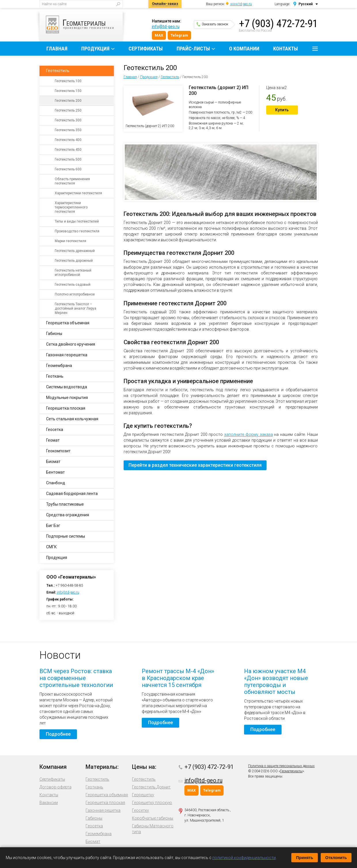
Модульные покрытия (67, 398)
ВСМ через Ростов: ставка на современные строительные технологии (76, 678)
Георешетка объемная (68, 323)
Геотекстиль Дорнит (151, 787)
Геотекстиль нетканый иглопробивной (73, 273)
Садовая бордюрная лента (72, 494)
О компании (244, 49)
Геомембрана (59, 366)
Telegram (179, 35)
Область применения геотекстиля (72, 181)
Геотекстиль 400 (68, 140)
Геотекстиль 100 (68, 81)
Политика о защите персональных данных (281, 766)
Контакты (286, 49)
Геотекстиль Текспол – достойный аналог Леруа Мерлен (75, 308)
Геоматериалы (291, 771)
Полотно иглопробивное (75, 294)
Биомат (53, 462)
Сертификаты (146, 49)
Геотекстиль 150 (68, 91)
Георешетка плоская (66, 408)
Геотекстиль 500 (68, 159)
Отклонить (336, 858)
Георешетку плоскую (152, 803)
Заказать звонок (212, 24)
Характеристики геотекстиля (78, 193)
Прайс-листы (193, 49)
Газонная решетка (103, 810)
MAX (159, 35)
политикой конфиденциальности (244, 858)
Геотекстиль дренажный (75, 251)
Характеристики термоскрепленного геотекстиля (71, 207)
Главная (57, 49)
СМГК (51, 547)
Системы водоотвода (67, 387)
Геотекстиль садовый (73, 285)
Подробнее (58, 734)
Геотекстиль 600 (68, 169)
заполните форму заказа (249, 434)
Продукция (95, 49)
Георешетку (143, 795)
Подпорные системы (66, 536)
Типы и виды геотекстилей (77, 221)
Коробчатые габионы (153, 818)
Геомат (53, 440)
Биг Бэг (53, 526)
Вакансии (49, 803)
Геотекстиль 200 (68, 101)
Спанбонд (56, 483)
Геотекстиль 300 (68, 120)
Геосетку (140, 810)
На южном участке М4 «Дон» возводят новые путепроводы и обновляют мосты (276, 681)
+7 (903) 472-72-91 (278, 24)
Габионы (54, 334)
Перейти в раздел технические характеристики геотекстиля (195, 465)
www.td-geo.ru (241, 4)
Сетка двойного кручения (71, 344)
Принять (304, 858)
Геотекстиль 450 (68, 150)
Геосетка (55, 430)
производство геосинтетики (84, 25)
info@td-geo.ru (166, 27)
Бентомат (55, 472)
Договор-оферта (55, 787)
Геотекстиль (170, 77)
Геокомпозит (58, 451)
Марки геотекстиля (70, 241)
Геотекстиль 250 (68, 110)
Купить (282, 110)
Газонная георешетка (67, 355)
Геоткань (55, 376)
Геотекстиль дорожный (74, 261)
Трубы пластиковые (65, 504)
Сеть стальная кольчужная (72, 419)
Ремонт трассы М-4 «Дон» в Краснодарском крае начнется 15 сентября (178, 678)
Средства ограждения (68, 515)
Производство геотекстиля (77, 231)
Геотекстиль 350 (68, 130)
